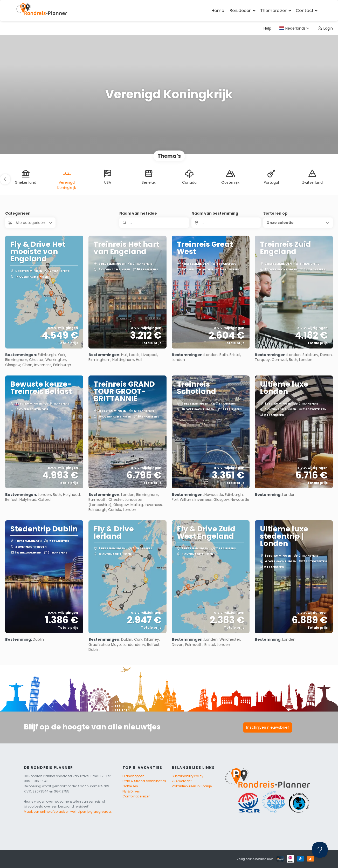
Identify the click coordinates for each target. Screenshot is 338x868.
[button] (5, 179)
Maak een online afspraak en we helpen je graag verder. (68, 812)
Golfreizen (130, 786)
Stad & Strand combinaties (144, 781)
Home (218, 11)
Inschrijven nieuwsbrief (268, 727)
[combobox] (226, 223)
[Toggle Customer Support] (320, 850)
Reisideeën (241, 11)
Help (267, 28)
